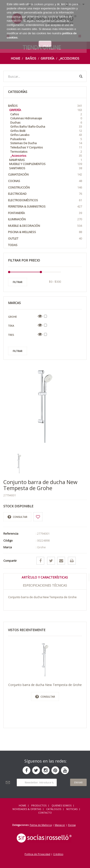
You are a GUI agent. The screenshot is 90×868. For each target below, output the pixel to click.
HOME (22, 805)
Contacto (45, 813)
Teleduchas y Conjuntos (46, 147)
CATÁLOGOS (54, 809)
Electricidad (45, 194)
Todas (13, 245)
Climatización (45, 175)
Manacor (60, 825)
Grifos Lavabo (46, 135)
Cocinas (45, 181)
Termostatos (46, 152)
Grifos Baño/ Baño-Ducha (46, 127)
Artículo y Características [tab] (45, 577)
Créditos (58, 854)
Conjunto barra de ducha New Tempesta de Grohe (45, 685)
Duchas (46, 123)
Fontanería (45, 213)
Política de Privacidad (37, 854)
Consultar (17, 517)
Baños (31, 58)
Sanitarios (46, 168)
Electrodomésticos (45, 200)
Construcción (45, 188)
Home (15, 58)
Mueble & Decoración (45, 226)
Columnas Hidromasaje (46, 118)
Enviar (78, 782)
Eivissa (72, 825)
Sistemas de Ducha (46, 143)
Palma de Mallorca (41, 825)
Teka (11, 326)
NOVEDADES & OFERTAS (27, 809)
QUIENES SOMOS (62, 805)
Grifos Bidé (46, 131)
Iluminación (45, 219)
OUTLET (45, 239)
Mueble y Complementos (46, 164)
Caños (46, 114)
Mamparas (46, 160)
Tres (11, 335)
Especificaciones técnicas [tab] (45, 585)
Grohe (12, 317)
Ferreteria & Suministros (45, 207)
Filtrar (18, 282)
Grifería (47, 58)
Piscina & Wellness (45, 232)
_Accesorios (69, 58)
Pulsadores (46, 139)
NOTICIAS (72, 809)
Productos (39, 805)
